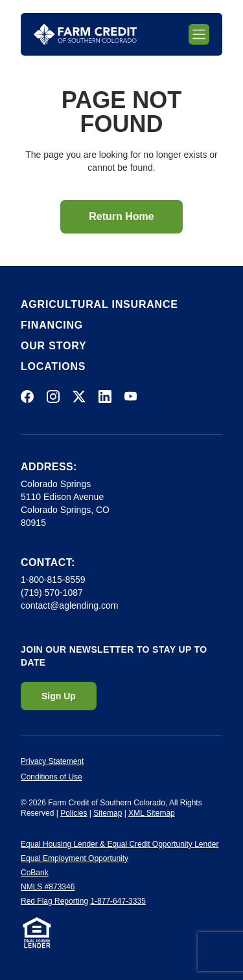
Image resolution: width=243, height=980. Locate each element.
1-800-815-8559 (53, 580)
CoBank (35, 873)
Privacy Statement (52, 761)
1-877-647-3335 (118, 901)
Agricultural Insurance (99, 304)
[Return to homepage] (85, 34)
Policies (74, 813)
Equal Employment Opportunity (75, 858)
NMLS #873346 (48, 887)
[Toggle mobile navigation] (199, 34)
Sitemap (108, 813)
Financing (52, 325)
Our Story (53, 346)
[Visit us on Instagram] (53, 397)
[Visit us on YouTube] (131, 397)
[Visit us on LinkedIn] (105, 397)
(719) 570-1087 (52, 593)
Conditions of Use (52, 777)
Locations (53, 366)
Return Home (121, 216)
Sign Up (59, 696)
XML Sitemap (152, 813)
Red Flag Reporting (54, 901)
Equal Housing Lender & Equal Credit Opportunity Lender (120, 844)
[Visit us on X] (79, 397)
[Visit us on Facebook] (27, 397)
